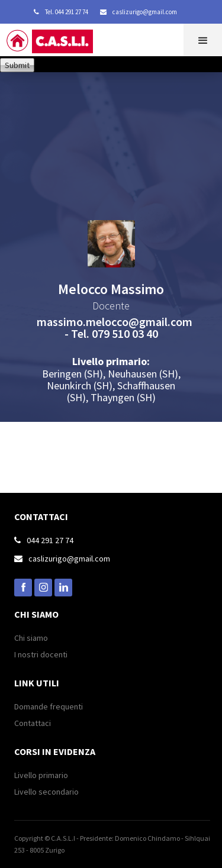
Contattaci (33, 723)
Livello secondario (46, 792)
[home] (59, 44)
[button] (203, 40)
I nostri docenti (41, 654)
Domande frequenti (49, 706)
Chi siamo (31, 638)
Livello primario (41, 775)
